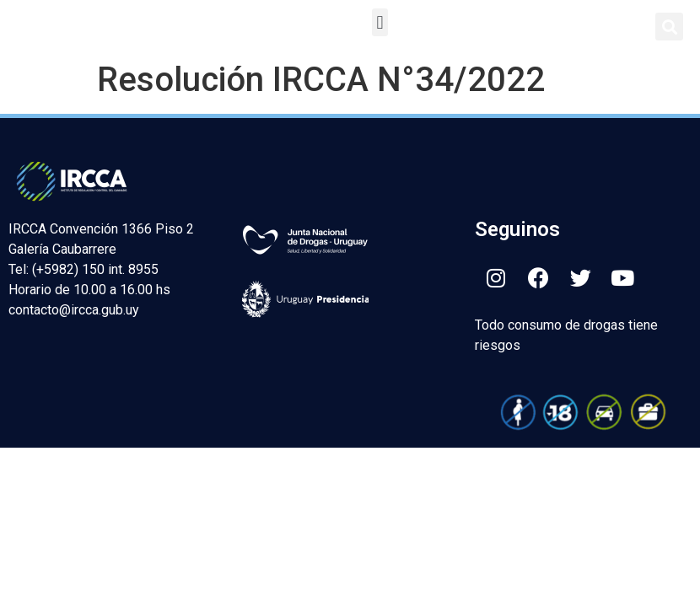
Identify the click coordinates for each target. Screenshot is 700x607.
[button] (380, 22)
